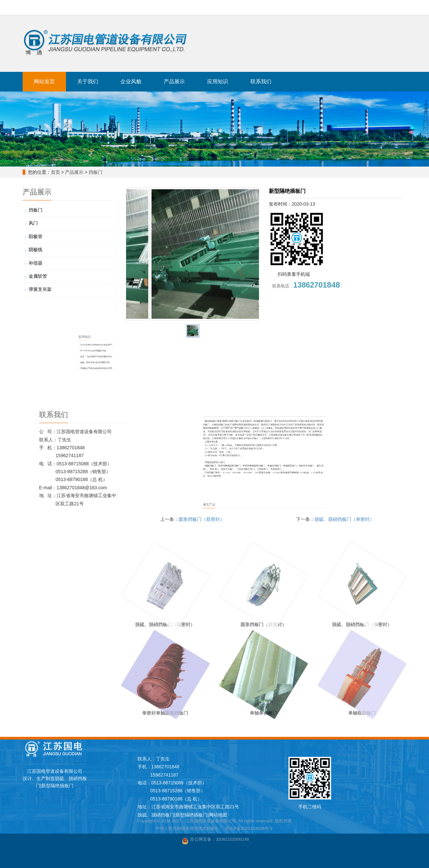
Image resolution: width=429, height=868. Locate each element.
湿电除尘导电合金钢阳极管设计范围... (164, 361)
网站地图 (388, 815)
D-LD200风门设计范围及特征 (162, 352)
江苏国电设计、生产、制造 (52, 6)
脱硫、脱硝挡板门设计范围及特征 (163, 358)
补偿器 (46, 261)
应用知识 (218, 81)
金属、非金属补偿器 (178, 6)
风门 (44, 229)
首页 (55, 172)
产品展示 (174, 81)
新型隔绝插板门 (137, 6)
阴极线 (46, 250)
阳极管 (46, 240)
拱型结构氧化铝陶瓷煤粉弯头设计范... (164, 348)
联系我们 (261, 81)
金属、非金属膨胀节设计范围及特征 (164, 355)
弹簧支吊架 (50, 283)
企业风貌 (131, 81)
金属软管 (48, 272)
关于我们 (88, 81)
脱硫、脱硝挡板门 (98, 6)
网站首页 (44, 81)
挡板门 (96, 172)
